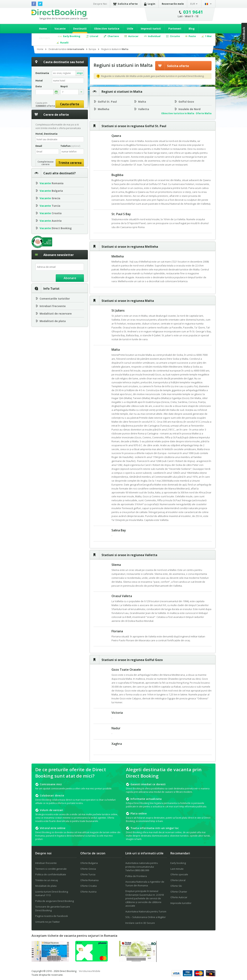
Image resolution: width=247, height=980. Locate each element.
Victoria (117, 713)
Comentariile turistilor (55, 299)
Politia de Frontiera (136, 876)
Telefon (70, 146)
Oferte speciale (179, 874)
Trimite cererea (70, 163)
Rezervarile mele (173, 4)
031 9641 (193, 12)
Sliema (116, 565)
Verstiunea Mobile (90, 971)
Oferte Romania (89, 880)
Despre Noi (100, 4)
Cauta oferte (70, 104)
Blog (192, 29)
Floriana (117, 631)
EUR (193, 4)
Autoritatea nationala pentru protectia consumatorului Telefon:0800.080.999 (142, 867)
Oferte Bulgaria (89, 863)
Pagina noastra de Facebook (52, 916)
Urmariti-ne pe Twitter (48, 922)
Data (39, 86)
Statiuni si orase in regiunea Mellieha (130, 247)
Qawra (116, 136)
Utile (130, 29)
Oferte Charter (179, 892)
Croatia (51, 213)
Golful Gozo (186, 102)
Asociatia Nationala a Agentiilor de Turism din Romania (145, 884)
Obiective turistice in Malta (178, 113)
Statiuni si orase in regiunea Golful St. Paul (134, 126)
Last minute (177, 869)
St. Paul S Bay (121, 214)
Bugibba (117, 175)
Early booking (178, 863)
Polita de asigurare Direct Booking (55, 901)
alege (80, 73)
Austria (51, 221)
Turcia (50, 206)
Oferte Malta (204, 113)
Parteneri (175, 29)
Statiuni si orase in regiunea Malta (128, 301)
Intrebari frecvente (53, 306)
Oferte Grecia (88, 869)
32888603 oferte (45, 106)
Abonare (70, 278)
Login (150, 4)
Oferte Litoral (178, 880)
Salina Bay (119, 530)
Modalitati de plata (53, 321)
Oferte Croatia (88, 886)
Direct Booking (59, 13)
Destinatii (80, 29)
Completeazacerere (46, 163)
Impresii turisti (151, 29)
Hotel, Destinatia (46, 134)
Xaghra (117, 744)
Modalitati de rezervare (56, 314)
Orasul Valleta (122, 596)
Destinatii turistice (66, 49)
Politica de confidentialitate (51, 874)
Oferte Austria (88, 892)
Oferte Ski (176, 886)
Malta (142, 102)
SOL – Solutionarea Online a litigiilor (146, 917)
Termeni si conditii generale (51, 869)
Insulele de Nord (189, 109)
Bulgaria (51, 191)
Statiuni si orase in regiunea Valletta (129, 555)
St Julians (118, 310)
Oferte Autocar (179, 897)
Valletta (144, 109)
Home (43, 29)
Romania (52, 183)
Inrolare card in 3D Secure (140, 923)
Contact (44, 38)
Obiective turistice (107, 29)
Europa (93, 49)
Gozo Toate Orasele (126, 670)
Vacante (60, 29)
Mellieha (104, 109)
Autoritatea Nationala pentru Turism (146, 911)
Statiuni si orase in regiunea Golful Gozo (132, 660)
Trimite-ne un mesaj (47, 880)
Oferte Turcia (88, 874)
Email (39, 146)
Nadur (116, 728)
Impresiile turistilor (181, 903)
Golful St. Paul (107, 102)
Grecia (50, 198)
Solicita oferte (126, 4)
